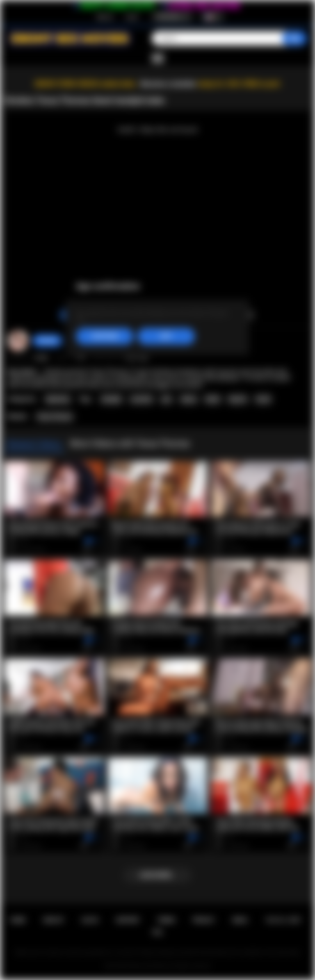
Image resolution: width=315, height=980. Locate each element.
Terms (166, 920)
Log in (132, 17)
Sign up (105, 17)
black (212, 399)
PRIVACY (204, 920)
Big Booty (58, 399)
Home (17, 920)
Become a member (168, 84)
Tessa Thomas (55, 417)
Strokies (48, 341)
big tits (238, 399)
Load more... (158, 875)
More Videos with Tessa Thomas (130, 443)
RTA (157, 932)
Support (128, 920)
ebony (189, 399)
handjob (111, 399)
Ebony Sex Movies (149, 966)
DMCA (240, 920)
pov (167, 399)
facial (263, 399)
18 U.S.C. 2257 (283, 920)
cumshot (141, 399)
